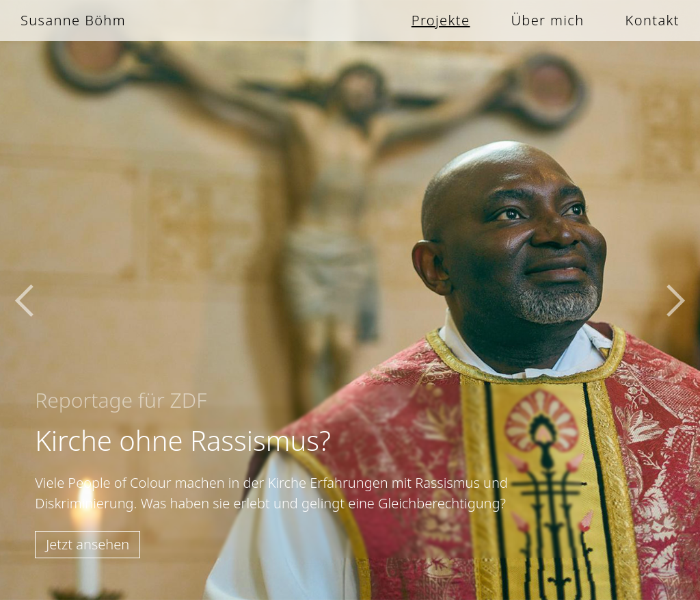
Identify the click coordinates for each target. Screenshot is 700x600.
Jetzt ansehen (87, 544)
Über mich (547, 20)
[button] (27, 300)
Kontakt (652, 20)
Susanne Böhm (73, 20)
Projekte (441, 20)
